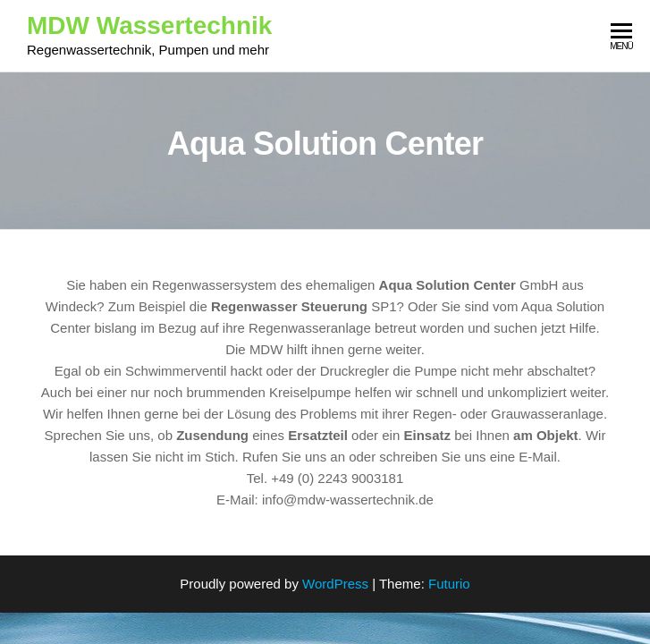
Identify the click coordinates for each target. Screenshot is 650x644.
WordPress (335, 584)
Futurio (449, 584)
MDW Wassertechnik (149, 25)
